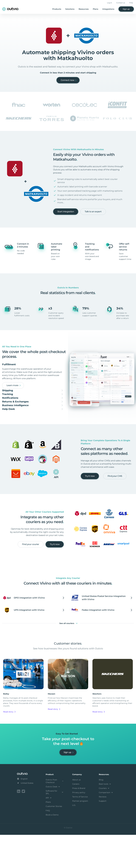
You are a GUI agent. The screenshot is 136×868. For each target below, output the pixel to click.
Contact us (121, 3)
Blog (101, 813)
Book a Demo (52, 848)
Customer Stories (54, 840)
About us (76, 813)
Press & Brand (79, 822)
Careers (76, 818)
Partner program (80, 835)
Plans (95, 9)
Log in (110, 3)
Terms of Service (80, 830)
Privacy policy (79, 826)
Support (103, 835)
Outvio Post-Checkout (55, 815)
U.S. (74, 839)
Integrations (108, 9)
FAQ (131, 3)
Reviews (103, 830)
